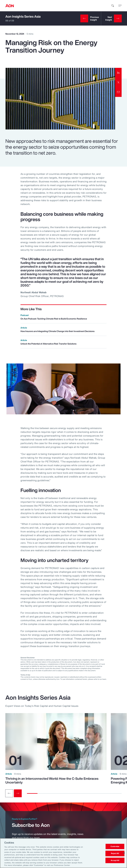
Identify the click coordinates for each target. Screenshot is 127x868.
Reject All (115, 853)
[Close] (124, 853)
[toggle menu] (120, 6)
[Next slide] (18, 793)
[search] (113, 6)
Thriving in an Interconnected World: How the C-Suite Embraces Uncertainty (52, 780)
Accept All (115, 860)
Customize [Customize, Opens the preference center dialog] (115, 847)
